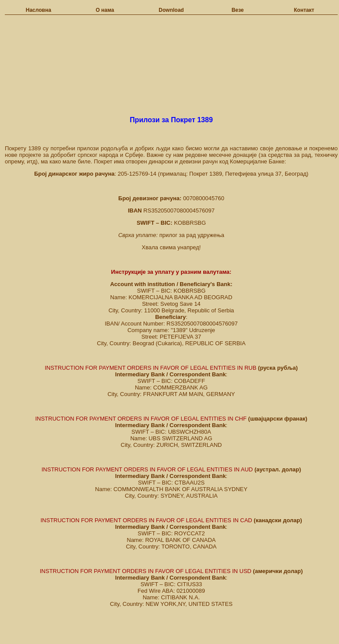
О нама (105, 10)
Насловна (39, 10)
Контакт (304, 10)
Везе (238, 10)
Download (171, 10)
